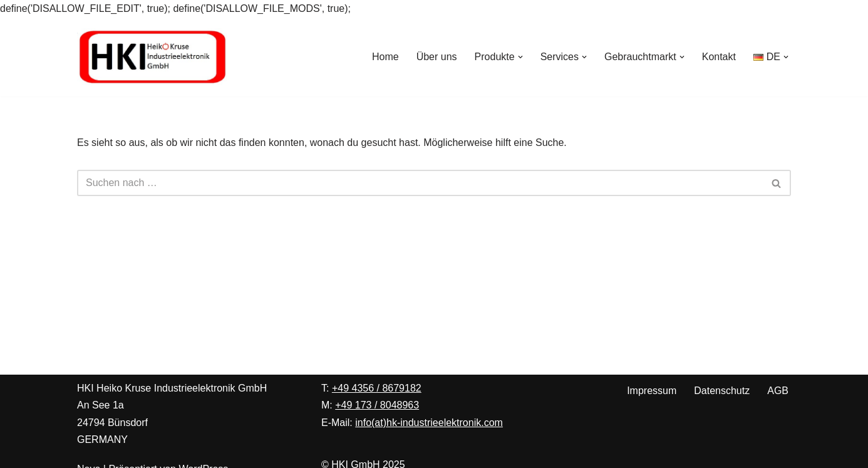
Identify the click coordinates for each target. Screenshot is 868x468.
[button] (520, 57)
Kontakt (719, 57)
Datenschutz (722, 391)
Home (385, 57)
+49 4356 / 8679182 (377, 388)
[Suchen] (420, 183)
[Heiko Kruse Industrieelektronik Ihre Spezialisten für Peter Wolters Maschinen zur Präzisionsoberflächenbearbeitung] (152, 57)
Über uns (437, 57)
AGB (778, 391)
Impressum (652, 391)
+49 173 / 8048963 (377, 405)
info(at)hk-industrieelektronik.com (429, 423)
